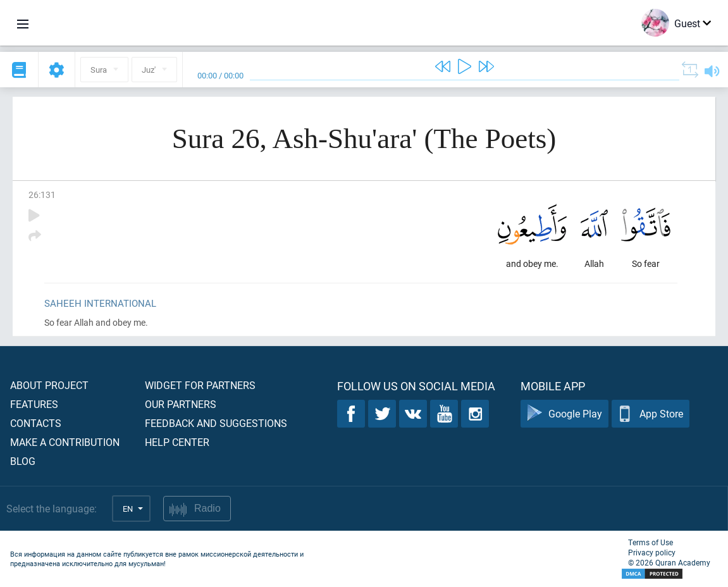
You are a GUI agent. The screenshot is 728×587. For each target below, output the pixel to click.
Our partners (181, 404)
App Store (651, 414)
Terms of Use (651, 542)
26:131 (42, 195)
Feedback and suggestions (216, 423)
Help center (177, 442)
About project (49, 385)
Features (34, 404)
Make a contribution (65, 442)
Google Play (565, 414)
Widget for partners (200, 385)
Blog (23, 461)
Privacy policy (652, 552)
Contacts (36, 423)
